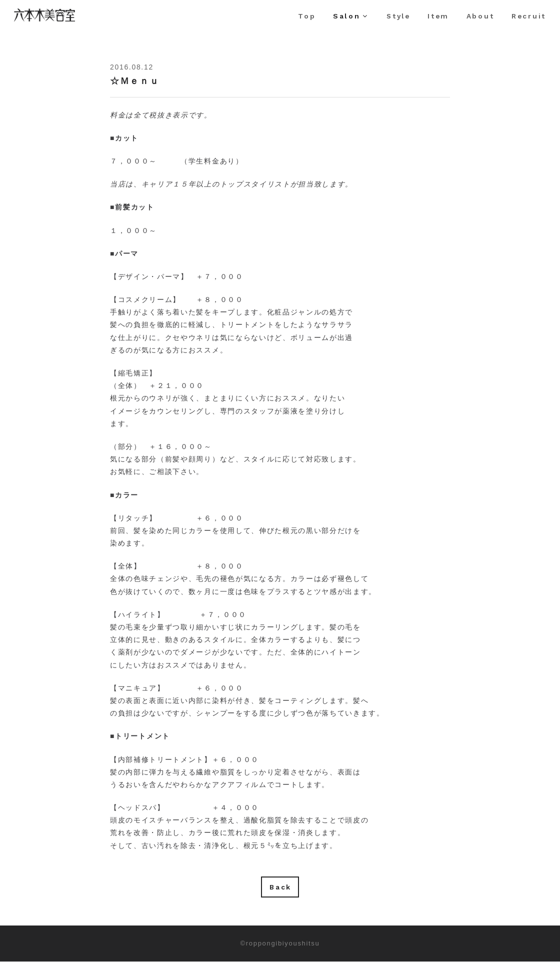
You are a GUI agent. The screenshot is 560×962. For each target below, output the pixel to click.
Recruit (528, 16)
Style (396, 16)
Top (303, 16)
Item (437, 16)
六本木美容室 (56, 21)
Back (280, 887)
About (479, 16)
